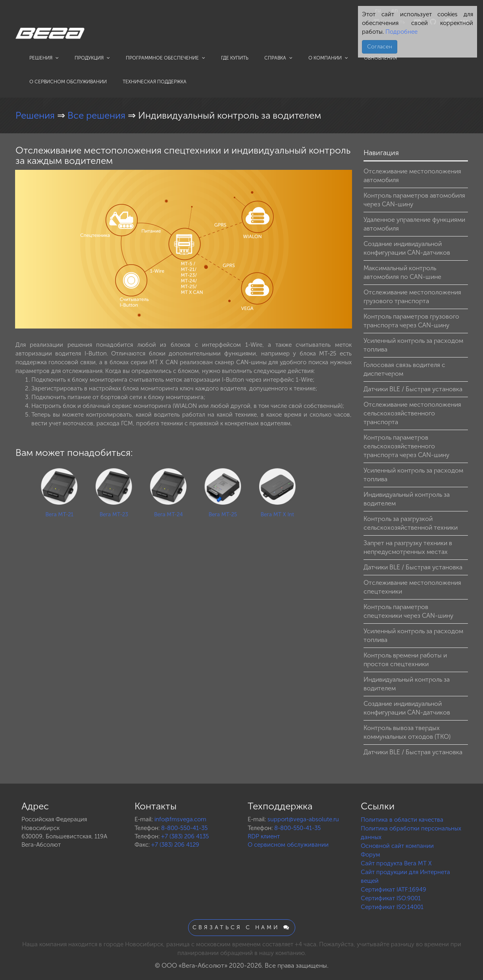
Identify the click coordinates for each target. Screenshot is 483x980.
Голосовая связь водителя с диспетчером (404, 369)
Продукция (92, 58)
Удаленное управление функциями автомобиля (414, 224)
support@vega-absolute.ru (303, 819)
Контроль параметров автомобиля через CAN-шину (414, 200)
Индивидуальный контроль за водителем (407, 499)
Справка (278, 58)
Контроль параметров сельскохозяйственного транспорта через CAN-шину (406, 446)
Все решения (98, 115)
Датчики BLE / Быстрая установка (413, 389)
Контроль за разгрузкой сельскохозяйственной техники (411, 523)
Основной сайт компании (397, 846)
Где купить (235, 58)
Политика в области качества (402, 820)
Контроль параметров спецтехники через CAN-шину (408, 611)
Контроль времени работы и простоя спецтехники (405, 660)
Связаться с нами (242, 927)
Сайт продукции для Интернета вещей (405, 876)
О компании (328, 58)
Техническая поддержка (155, 82)
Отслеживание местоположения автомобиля (412, 176)
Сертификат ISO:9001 (391, 898)
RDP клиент (264, 836)
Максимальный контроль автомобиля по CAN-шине (402, 272)
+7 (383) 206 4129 (175, 845)
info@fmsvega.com (180, 819)
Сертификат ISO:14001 (392, 907)
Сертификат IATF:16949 (394, 890)
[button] (345, 177)
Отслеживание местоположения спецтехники (412, 587)
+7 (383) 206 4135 (185, 836)
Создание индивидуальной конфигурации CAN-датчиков (407, 248)
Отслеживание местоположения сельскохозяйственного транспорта (412, 413)
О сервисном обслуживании (68, 82)
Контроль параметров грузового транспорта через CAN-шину (411, 321)
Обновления (380, 58)
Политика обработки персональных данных (411, 833)
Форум (370, 855)
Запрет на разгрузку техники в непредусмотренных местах (408, 547)
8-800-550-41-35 (184, 828)
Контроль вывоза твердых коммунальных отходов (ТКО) (407, 732)
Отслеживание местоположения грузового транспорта (412, 297)
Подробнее (401, 32)
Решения (44, 58)
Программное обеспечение (165, 58)
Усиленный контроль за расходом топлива (413, 345)
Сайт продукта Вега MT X (396, 863)
